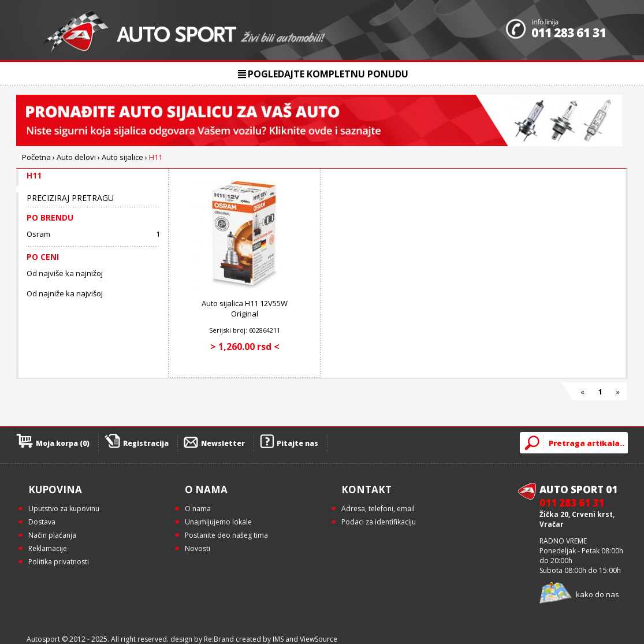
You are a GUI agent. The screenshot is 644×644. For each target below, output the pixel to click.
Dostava (42, 522)
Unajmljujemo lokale (218, 522)
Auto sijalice (122, 157)
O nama (198, 509)
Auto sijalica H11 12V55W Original (245, 308)
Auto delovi (76, 157)
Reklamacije (48, 548)
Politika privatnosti (59, 562)
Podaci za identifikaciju (379, 522)
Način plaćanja (52, 535)
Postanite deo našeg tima (226, 535)
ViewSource (319, 639)
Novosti (198, 548)
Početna (36, 157)
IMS (278, 639)
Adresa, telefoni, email (378, 509)
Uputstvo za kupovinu (64, 509)
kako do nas (598, 594)
